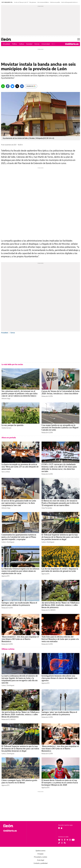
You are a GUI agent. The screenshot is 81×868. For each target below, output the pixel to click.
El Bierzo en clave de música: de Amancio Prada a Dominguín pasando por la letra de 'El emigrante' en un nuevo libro (60, 503)
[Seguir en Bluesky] (59, 840)
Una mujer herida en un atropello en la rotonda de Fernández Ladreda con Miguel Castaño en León (60, 428)
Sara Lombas (6, 472)
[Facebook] (8, 86)
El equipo (40, 854)
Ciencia (37, 44)
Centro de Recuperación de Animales (70, 2)
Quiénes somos (40, 851)
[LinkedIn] (22, 86)
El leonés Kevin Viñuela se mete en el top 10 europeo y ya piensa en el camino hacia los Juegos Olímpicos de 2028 (60, 783)
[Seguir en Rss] (65, 843)
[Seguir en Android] (59, 828)
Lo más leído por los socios (12, 364)
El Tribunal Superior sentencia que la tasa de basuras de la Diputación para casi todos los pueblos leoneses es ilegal (60, 537)
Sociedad (29, 44)
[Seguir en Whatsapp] (62, 843)
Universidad (46, 44)
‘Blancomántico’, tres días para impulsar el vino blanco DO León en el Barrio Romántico (20, 639)
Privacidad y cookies (40, 857)
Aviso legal (40, 860)
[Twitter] (17, 86)
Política (15, 44)
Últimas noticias (8, 649)
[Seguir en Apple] (62, 828)
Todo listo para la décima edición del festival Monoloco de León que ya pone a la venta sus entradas (60, 639)
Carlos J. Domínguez (8, 542)
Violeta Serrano (6, 428)
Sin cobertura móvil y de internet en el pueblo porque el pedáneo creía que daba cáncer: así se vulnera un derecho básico (20, 394)
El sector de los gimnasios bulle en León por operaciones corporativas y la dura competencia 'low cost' (19, 503)
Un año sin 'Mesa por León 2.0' (21, 2)
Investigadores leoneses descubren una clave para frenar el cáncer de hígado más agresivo (59, 678)
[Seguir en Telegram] (67, 840)
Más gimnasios (33, 2)
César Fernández (47, 508)
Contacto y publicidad (41, 863)
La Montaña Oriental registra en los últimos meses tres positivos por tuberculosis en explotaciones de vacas (20, 571)
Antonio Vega (6, 398)
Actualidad (6, 44)
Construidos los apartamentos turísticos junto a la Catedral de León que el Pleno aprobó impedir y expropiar (19, 537)
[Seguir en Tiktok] (59, 843)
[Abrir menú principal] (79, 39)
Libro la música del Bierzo (43, 2)
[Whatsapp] (3, 86)
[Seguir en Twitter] (62, 840)
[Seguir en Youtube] (73, 840)
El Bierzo (55, 44)
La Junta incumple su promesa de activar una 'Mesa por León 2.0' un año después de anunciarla (20, 467)
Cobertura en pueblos (55, 2)
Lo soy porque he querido (13, 425)
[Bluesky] (12, 86)
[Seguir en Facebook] (65, 840)
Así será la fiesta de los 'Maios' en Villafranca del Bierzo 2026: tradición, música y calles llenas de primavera (60, 605)
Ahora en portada (9, 438)
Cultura (22, 44)
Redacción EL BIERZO (49, 610)
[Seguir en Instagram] (70, 840)
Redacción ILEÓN (47, 396)
